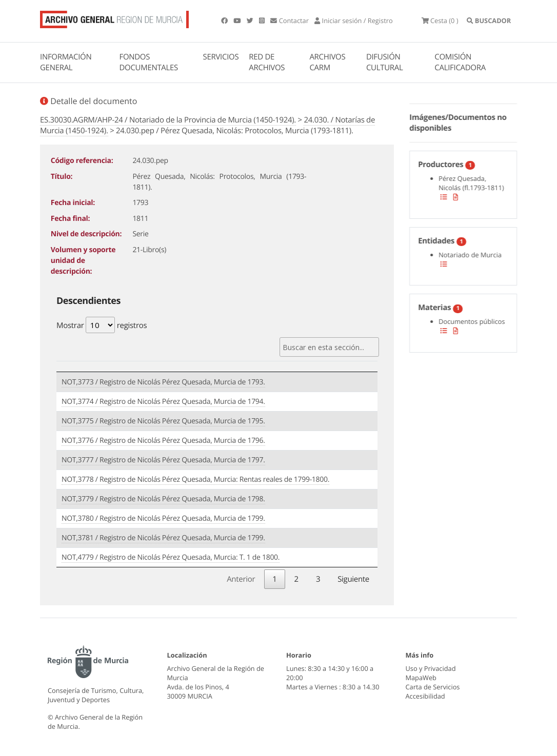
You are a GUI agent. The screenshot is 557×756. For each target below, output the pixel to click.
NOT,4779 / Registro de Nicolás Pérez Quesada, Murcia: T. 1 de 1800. (171, 557)
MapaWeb (421, 678)
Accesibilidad (425, 696)
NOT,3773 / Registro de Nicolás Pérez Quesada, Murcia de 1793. (163, 382)
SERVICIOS (221, 57)
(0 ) (440, 21)
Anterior (241, 579)
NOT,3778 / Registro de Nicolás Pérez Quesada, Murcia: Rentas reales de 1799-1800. (195, 479)
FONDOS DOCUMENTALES (148, 62)
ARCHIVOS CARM (327, 62)
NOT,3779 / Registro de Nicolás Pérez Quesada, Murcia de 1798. (163, 499)
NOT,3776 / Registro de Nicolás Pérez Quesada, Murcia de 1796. (163, 441)
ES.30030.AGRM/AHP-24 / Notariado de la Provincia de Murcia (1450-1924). (168, 120)
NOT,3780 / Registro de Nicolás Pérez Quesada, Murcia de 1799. (163, 518)
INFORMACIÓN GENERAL (66, 62)
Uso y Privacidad (431, 668)
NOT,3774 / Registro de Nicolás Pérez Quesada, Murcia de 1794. (163, 402)
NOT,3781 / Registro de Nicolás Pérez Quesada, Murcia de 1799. (163, 538)
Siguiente (353, 579)
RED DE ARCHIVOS (267, 62)
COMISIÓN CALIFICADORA (460, 62)
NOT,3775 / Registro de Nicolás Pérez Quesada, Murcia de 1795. (163, 421)
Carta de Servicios (433, 687)
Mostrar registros (102, 325)
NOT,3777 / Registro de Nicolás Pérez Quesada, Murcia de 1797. (163, 460)
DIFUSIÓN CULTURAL (385, 62)
